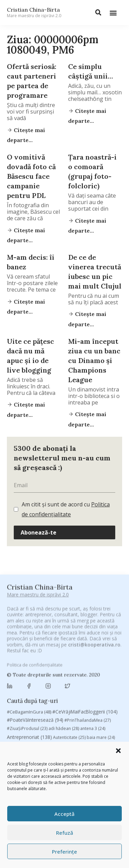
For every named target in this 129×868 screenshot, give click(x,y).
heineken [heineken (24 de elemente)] (62, 707)
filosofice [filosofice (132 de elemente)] (32, 707)
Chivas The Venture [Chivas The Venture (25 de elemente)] (70, 679)
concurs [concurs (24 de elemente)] (106, 679)
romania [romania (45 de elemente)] (50, 731)
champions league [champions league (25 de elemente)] (90, 668)
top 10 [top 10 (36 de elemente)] (95, 741)
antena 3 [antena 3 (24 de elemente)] (93, 635)
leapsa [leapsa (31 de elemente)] (87, 707)
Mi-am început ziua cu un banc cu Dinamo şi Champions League (94, 360)
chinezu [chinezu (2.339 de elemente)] (27, 678)
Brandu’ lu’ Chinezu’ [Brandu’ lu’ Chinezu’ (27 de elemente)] (30, 660)
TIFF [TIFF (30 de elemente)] (76, 741)
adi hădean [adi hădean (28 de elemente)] (64, 635)
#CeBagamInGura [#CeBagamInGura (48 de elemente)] (29, 618)
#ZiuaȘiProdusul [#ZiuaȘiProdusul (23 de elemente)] (27, 635)
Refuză (65, 833)
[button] (118, 751)
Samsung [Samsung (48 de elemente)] (98, 731)
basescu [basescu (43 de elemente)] (20, 652)
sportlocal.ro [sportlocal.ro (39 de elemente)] (24, 741)
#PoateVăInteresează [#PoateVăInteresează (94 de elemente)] (35, 627)
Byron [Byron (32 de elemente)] (64, 660)
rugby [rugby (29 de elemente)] (73, 732)
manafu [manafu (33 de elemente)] (36, 715)
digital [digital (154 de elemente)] (51, 698)
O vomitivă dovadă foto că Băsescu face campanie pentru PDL (31, 176)
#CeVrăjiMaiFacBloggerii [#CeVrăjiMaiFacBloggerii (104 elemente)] (85, 618)
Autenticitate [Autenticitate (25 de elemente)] (69, 644)
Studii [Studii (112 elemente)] (54, 740)
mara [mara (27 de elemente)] (58, 715)
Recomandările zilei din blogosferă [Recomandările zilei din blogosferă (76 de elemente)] (78, 724)
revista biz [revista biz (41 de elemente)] (21, 731)
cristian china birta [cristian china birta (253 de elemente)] (34, 688)
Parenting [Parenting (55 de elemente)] (21, 724)
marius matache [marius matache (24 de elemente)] (89, 715)
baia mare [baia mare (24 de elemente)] (101, 644)
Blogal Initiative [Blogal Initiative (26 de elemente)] (53, 652)
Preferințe (64, 852)
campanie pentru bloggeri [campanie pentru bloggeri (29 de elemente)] (37, 668)
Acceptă (64, 814)
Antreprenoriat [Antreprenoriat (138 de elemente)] (29, 644)
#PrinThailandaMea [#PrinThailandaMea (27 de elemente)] (88, 627)
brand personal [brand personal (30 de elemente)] (93, 652)
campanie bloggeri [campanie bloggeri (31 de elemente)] (98, 660)
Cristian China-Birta (34, 12)
